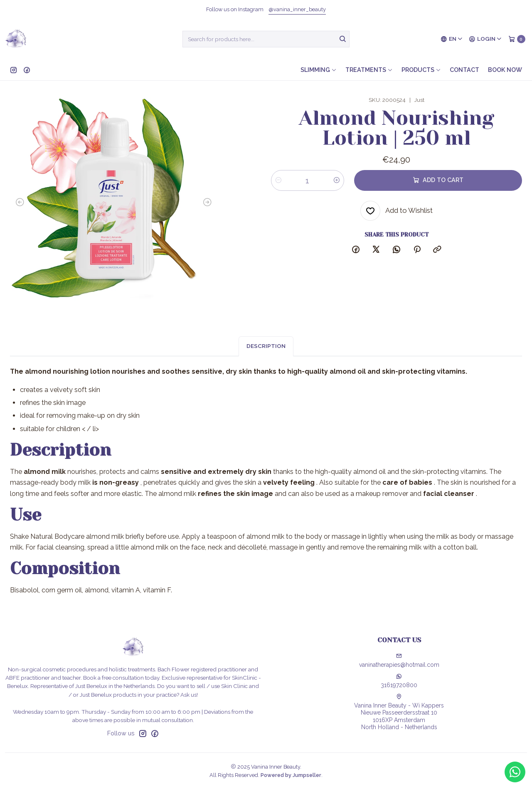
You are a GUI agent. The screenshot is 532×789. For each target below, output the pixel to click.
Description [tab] (266, 354)
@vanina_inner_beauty (297, 9)
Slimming (319, 70)
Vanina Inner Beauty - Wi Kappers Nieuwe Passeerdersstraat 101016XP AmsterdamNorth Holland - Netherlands (399, 712)
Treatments (369, 70)
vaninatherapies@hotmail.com (399, 661)
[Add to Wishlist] (397, 211)
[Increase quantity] (337, 180)
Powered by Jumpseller (291, 775)
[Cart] (517, 39)
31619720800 (399, 681)
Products (421, 70)
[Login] (485, 39)
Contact (464, 70)
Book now (505, 70)
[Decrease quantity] (278, 180)
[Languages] (452, 39)
